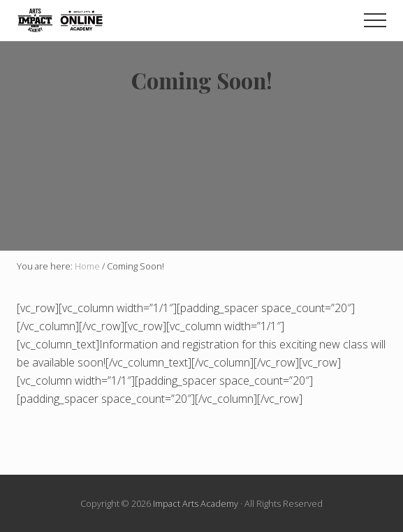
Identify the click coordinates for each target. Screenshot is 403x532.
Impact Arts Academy (196, 503)
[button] (375, 20)
